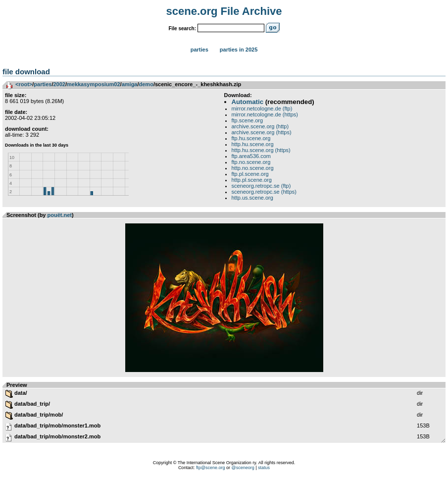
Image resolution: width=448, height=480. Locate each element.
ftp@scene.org (211, 468)
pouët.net (60, 215)
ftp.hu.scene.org (251, 138)
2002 (59, 84)
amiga (130, 84)
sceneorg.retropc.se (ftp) (261, 186)
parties (43, 84)
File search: (182, 28)
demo (146, 84)
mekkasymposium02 (94, 84)
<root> (24, 84)
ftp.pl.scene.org (250, 174)
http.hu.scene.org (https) (261, 150)
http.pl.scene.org (252, 180)
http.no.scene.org (253, 168)
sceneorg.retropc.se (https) (264, 192)
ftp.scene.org (248, 120)
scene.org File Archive (224, 11)
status (264, 468)
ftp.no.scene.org (251, 162)
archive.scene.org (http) (260, 126)
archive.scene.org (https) (262, 132)
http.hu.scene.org (253, 144)
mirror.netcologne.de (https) (265, 114)
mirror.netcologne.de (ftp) (262, 108)
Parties (199, 50)
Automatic (248, 102)
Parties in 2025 (239, 50)
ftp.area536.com (251, 156)
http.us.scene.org (252, 198)
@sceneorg (243, 468)
